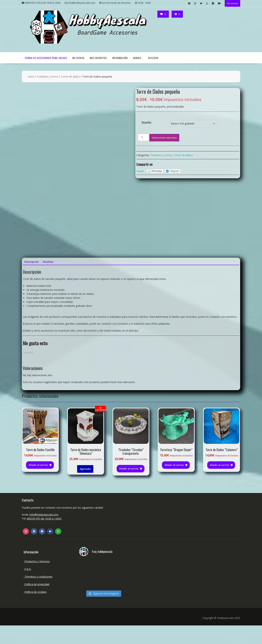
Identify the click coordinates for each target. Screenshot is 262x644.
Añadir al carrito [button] (38, 484)
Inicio (31, 76)
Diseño (147, 122)
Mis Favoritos (98, 58)
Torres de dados (70, 76)
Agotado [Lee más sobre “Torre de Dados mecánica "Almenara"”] (85, 487)
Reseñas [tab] (48, 280)
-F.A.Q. (27, 587)
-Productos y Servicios (37, 580)
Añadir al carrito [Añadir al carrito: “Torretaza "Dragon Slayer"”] (174, 484)
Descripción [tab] (32, 280)
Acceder (153, 58)
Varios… (138, 58)
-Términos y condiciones (38, 595)
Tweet (140, 171)
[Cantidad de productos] (143, 137)
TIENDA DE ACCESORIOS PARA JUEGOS (46, 58)
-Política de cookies (35, 610)
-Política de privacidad (36, 603)
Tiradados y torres (47, 76)
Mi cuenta (232, 3)
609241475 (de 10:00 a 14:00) (44, 537)
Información (120, 58)
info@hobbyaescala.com (44, 533)
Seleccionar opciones (164, 137)
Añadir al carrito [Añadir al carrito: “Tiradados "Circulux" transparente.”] (129, 487)
